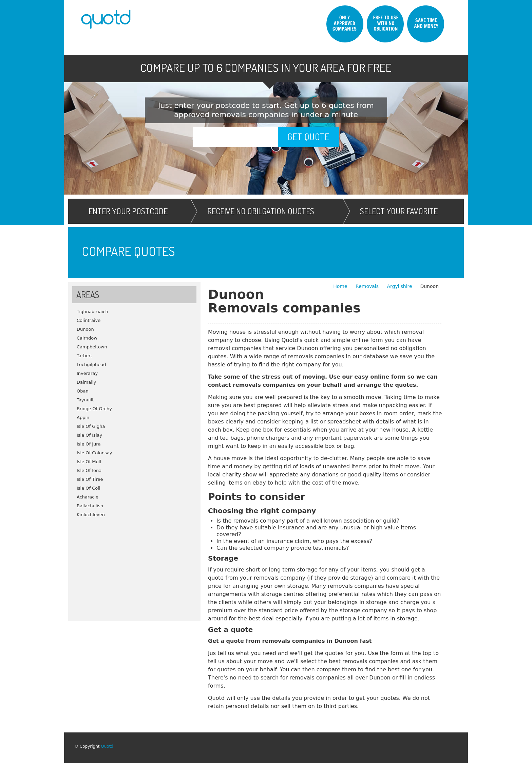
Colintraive (89, 320)
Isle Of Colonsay (94, 453)
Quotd (107, 746)
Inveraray (87, 373)
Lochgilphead (91, 365)
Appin (83, 417)
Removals (368, 286)
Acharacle (88, 497)
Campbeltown (92, 347)
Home (341, 286)
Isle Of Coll (89, 488)
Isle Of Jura (89, 444)
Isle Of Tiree (90, 479)
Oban (83, 391)
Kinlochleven (91, 515)
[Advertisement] (134, 567)
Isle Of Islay (89, 435)
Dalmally (86, 382)
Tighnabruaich (92, 312)
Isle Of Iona (89, 470)
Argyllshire (399, 286)
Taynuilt (85, 400)
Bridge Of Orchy (94, 409)
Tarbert (84, 356)
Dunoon (85, 329)
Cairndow (87, 338)
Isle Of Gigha (91, 426)
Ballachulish (90, 506)
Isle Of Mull (89, 462)
